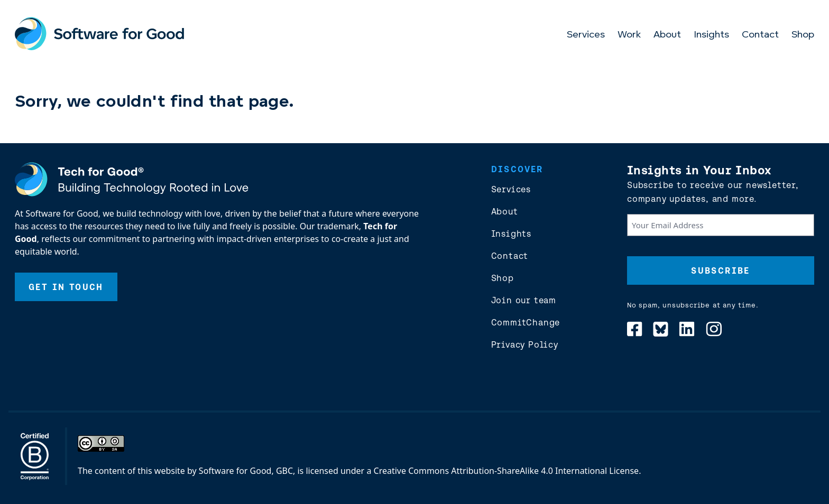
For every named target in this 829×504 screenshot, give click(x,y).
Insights (711, 35)
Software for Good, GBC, (247, 471)
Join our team (524, 300)
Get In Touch (66, 287)
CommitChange (526, 322)
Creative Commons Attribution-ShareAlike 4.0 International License (506, 471)
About (667, 35)
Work (629, 35)
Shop (803, 35)
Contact (760, 35)
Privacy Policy (525, 344)
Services (586, 35)
